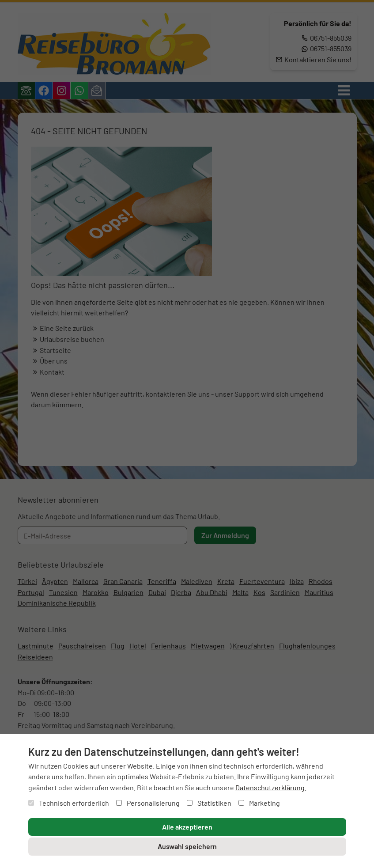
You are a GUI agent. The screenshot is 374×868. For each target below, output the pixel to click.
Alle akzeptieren (187, 827)
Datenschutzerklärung (270, 787)
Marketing (259, 803)
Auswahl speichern (187, 846)
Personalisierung (148, 803)
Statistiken (209, 803)
